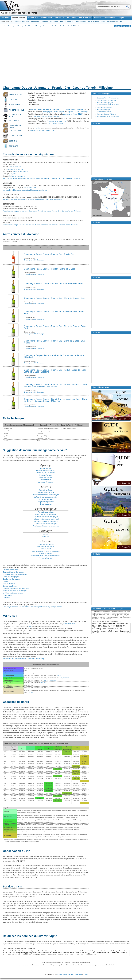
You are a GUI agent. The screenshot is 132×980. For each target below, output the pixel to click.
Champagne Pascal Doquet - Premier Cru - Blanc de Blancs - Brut (54, 298)
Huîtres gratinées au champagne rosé (46, 519)
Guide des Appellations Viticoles (108, 117)
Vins (103, 22)
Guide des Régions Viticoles (106, 114)
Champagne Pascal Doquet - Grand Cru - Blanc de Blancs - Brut (54, 283)
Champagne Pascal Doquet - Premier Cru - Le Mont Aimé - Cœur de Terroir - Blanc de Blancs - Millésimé (55, 385)
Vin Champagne (7, 22)
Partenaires (78, 974)
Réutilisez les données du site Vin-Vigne (30, 936)
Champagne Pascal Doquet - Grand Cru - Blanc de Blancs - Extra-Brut (54, 313)
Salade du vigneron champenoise (46, 497)
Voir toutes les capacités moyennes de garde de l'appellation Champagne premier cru (32, 199)
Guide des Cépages (104, 110)
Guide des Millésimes (104, 107)
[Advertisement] (24, 57)
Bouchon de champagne (46, 547)
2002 (26, 188)
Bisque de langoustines (46, 502)
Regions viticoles (67, 22)
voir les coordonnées (52, 116)
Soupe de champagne (46, 499)
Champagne (28, 275)
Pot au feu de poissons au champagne (46, 495)
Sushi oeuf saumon (46, 475)
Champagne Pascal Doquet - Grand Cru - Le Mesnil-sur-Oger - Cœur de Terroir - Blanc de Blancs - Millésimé (56, 400)
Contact (86, 974)
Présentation (15, 95)
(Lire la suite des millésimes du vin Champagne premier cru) (23, 659)
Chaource (46, 536)
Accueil (59, 974)
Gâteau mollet (46, 549)
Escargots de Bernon (46, 490)
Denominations (94, 22)
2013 (45, 683)
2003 (61, 678)
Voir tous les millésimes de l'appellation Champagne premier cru (25, 190)
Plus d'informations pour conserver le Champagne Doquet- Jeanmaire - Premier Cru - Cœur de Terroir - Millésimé (42, 211)
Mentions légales (68, 974)
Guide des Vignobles (104, 112)
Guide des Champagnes (105, 103)
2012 (55, 680)
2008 (64, 678)
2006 (42, 683)
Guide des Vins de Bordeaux (107, 100)
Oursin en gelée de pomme (46, 473)
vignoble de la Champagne (78, 112)
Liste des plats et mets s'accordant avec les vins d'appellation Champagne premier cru (32, 607)
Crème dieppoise (46, 504)
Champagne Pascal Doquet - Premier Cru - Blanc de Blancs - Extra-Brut (55, 327)
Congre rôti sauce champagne (46, 514)
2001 (29, 692)
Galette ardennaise (46, 554)
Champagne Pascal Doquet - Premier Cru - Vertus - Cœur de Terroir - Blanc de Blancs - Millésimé (56, 371)
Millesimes (35, 22)
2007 (48, 680)
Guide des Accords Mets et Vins (108, 105)
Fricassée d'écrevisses (46, 512)
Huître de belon (46, 480)
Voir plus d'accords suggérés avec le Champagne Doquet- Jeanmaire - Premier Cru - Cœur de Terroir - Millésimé (42, 178)
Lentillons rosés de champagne (46, 524)
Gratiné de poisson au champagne (46, 517)
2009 (51, 680)
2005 (35, 188)
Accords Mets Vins (22, 22)
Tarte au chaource (46, 468)
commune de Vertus (70, 114)
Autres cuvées (16, 105)
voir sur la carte (39, 116)
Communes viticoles (115, 22)
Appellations (81, 22)
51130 (80, 114)
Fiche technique (16, 110)
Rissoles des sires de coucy (46, 471)
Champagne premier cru (57, 121)
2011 (68, 678)
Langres (46, 534)
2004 (30, 188)
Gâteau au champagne (17, 176)
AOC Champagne (39, 275)
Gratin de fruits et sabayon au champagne (46, 556)
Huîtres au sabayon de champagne (46, 521)
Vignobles (54, 22)
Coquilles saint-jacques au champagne (46, 526)
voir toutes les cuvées (55, 123)
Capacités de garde (15, 126)
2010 (32, 692)
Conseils (13, 100)
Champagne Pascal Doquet (53, 112)
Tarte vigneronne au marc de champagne (46, 551)
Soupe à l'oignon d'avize (46, 492)
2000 (45, 680)
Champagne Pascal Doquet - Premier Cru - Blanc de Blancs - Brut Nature (54, 342)
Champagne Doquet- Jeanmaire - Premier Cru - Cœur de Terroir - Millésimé (57, 109)
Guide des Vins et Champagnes (108, 98)
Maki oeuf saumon (46, 477)
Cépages (45, 22)
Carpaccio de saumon (46, 482)
